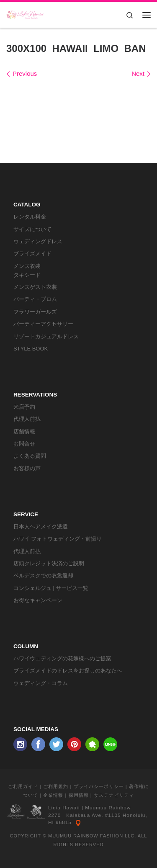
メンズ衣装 (27, 266)
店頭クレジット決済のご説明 (49, 563)
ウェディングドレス (38, 241)
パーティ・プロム (35, 299)
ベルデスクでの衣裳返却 (43, 576)
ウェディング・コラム (41, 683)
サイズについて (32, 229)
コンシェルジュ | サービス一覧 (51, 588)
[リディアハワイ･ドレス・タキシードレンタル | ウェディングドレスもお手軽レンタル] (25, 14)
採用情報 (79, 795)
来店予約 (24, 407)
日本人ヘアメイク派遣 (41, 527)
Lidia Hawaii (64, 808)
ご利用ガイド (23, 786)
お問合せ (24, 444)
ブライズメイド (32, 254)
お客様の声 (27, 468)
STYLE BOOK (31, 349)
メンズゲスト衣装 (35, 287)
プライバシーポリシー (99, 786)
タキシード (27, 275)
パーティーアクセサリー (43, 324)
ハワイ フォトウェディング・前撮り (58, 539)
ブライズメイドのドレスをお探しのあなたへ (68, 671)
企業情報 (53, 795)
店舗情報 (24, 431)
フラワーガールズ (35, 312)
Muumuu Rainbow (108, 808)
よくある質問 (30, 456)
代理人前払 (27, 419)
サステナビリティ (114, 795)
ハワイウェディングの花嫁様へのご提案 (62, 658)
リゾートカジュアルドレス (46, 336)
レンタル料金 (30, 217)
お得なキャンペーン (38, 600)
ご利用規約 (56, 786)
